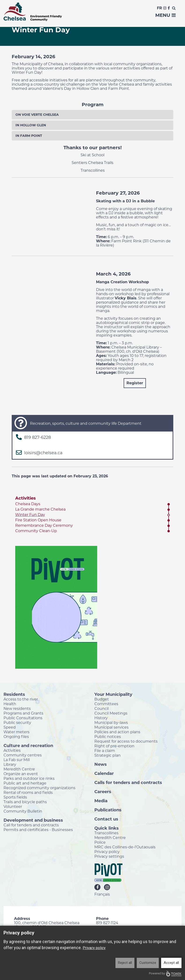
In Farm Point (29, 136)
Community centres (23, 755)
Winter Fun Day (30, 515)
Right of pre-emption (114, 746)
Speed (10, 727)
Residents (14, 694)
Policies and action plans (117, 732)
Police (100, 842)
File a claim (105, 751)
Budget (102, 699)
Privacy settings (109, 856)
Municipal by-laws (111, 722)
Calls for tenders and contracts (128, 782)
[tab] (92, 115)
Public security (17, 722)
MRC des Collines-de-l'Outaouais (125, 847)
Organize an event (21, 774)
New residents (17, 708)
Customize (148, 963)
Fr (159, 8)
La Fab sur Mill (17, 760)
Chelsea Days (28, 504)
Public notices (108, 737)
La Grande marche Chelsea (40, 509)
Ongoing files (16, 737)
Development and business (33, 820)
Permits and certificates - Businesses (38, 830)
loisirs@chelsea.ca (43, 453)
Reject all (125, 963)
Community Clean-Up (36, 531)
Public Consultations (23, 718)
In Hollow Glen (31, 125)
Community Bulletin (23, 811)
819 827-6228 (37, 437)
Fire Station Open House (38, 520)
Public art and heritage (25, 783)
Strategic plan (107, 755)
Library (10, 764)
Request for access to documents (126, 741)
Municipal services (111, 727)
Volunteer (13, 806)
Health (10, 704)
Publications (108, 810)
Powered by (165, 974)
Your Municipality (113, 694)
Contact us (106, 819)
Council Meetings (111, 713)
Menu (165, 15)
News (101, 764)
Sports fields (15, 797)
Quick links (107, 828)
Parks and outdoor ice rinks (29, 778)
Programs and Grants (23, 713)
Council (102, 708)
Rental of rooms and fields (28, 792)
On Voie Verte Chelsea (37, 115)
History (101, 718)
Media (101, 801)
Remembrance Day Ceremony (44, 525)
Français (102, 894)
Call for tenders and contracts (31, 825)
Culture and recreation (28, 745)
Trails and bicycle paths (25, 802)
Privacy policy (107, 852)
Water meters (17, 732)
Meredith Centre (19, 769)
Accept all (171, 963)
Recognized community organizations (39, 788)
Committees (106, 704)
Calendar (104, 773)
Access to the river (21, 699)
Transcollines (106, 833)
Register (135, 383)
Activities (26, 498)
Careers (103, 791)
